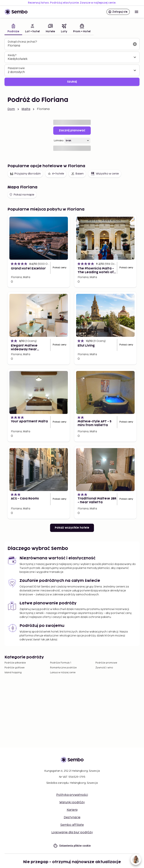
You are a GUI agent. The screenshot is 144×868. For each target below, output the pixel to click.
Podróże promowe (106, 663)
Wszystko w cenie (105, 174)
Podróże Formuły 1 (61, 663)
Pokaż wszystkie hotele (72, 528)
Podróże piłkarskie (15, 663)
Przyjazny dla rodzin (25, 174)
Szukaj (72, 82)
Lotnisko (59, 141)
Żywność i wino (104, 668)
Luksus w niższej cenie (63, 673)
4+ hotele (56, 174)
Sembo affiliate (72, 825)
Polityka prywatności (72, 795)
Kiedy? (12, 55)
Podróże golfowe (15, 668)
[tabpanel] (72, 62)
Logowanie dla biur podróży (72, 832)
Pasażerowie (16, 68)
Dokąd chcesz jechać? (22, 42)
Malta (26, 109)
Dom (11, 109)
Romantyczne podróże (63, 668)
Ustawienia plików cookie (72, 846)
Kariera (72, 810)
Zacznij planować (72, 131)
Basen (77, 174)
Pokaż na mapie (22, 195)
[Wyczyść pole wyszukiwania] (135, 44)
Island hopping (13, 673)
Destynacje (72, 817)
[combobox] (69, 46)
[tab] (13, 29)
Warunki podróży (72, 802)
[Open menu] (136, 12)
